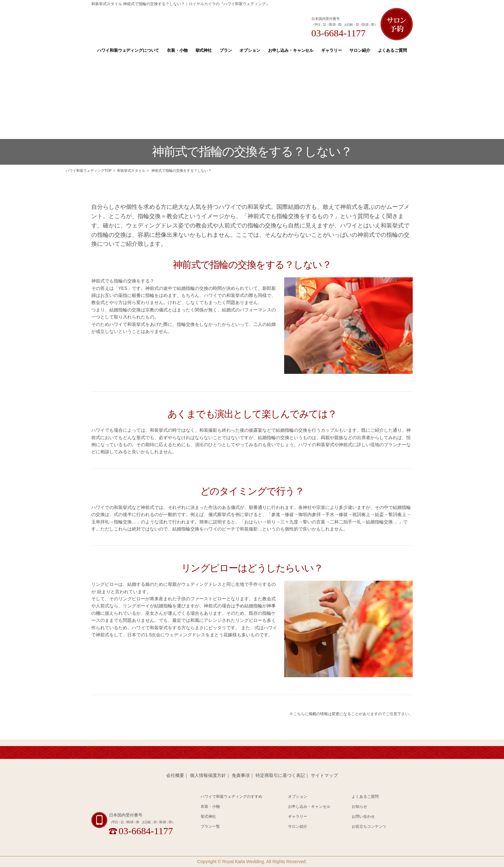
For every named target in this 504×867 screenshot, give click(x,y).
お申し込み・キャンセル (291, 50)
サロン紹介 (360, 50)
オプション (250, 50)
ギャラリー (331, 50)
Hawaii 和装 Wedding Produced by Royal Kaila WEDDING (177, 23)
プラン (226, 50)
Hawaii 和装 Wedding (132, 800)
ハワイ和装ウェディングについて (128, 50)
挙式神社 (204, 50)
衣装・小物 (177, 50)
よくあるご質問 (392, 50)
